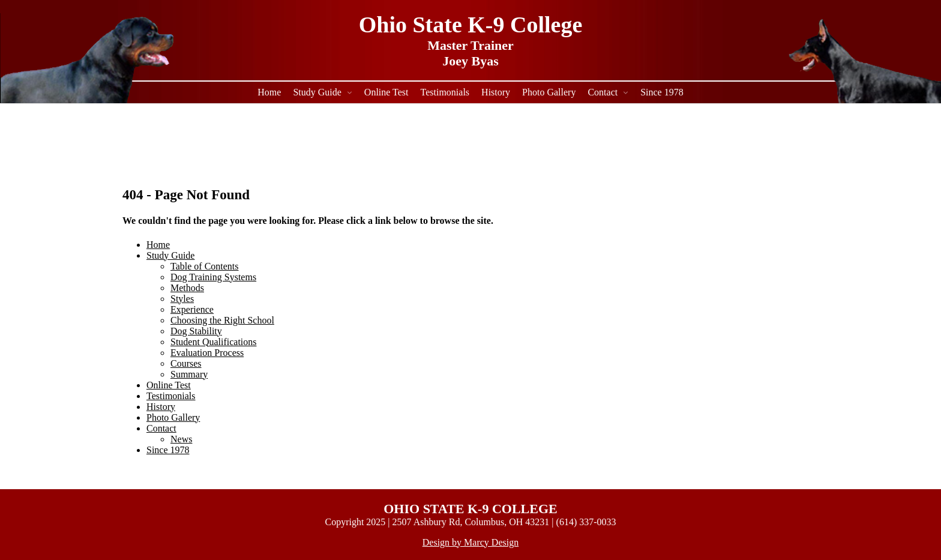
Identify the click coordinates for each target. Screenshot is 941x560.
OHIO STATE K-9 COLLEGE (470, 509)
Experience (192, 309)
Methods (187, 288)
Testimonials (445, 92)
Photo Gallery (549, 92)
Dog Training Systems (213, 277)
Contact (603, 92)
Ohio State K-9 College (471, 25)
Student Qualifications (214, 342)
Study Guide (317, 92)
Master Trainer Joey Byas (470, 53)
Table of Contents (205, 266)
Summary (189, 374)
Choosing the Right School (222, 320)
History (496, 92)
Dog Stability (196, 331)
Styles (182, 299)
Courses (186, 363)
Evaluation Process (207, 353)
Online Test (386, 92)
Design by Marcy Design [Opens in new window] (470, 542)
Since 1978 (662, 92)
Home (269, 92)
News (181, 439)
